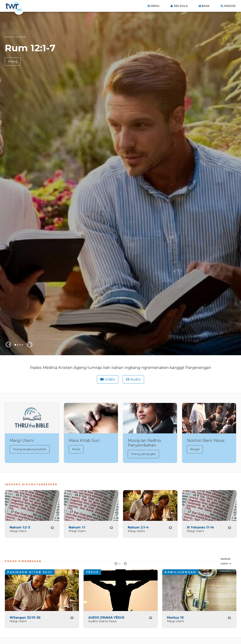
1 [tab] (15, 345)
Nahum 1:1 (77, 527)
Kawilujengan (180, 572)
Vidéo (110, 379)
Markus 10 (175, 617)
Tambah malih (225, 561)
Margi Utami (16, 37)
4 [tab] (22, 345)
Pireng (13, 61)
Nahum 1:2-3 (20, 527)
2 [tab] (18, 345)
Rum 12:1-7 (30, 48)
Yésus (92, 572)
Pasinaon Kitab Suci (30, 572)
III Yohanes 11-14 (200, 527)
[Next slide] (29, 345)
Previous (116, 565)
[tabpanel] (120, 183)
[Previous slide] (8, 345)
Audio (136, 379)
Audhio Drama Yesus (102, 621)
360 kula (181, 6)
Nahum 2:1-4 (138, 527)
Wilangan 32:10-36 (25, 617)
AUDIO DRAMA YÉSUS (106, 617)
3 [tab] (20, 345)
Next (125, 565)
